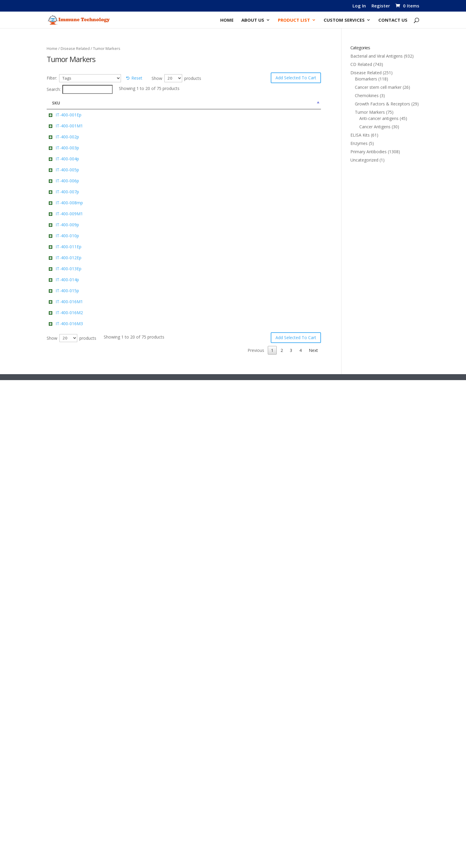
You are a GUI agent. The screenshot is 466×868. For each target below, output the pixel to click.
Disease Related (75, 48)
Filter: (52, 78)
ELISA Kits (360, 135)
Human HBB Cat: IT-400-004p (138, 256)
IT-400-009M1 (63, 436)
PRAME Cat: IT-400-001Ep (134, 115)
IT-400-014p (61, 649)
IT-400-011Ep (63, 541)
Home (227, 20)
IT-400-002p (61, 184)
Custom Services (344, 20)
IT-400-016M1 (63, 721)
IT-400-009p (61, 470)
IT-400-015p (61, 685)
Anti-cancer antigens (379, 118)
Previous (256, 838)
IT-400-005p (61, 292)
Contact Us (393, 20)
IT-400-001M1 (63, 151)
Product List (294, 20)
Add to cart (267, 128)
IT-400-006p (61, 328)
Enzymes (359, 143)
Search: (80, 89)
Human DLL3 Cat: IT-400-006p (139, 328)
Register (381, 6)
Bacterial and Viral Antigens (377, 56)
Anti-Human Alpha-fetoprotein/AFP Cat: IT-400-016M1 (137, 727)
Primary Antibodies (369, 152)
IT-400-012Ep (63, 577)
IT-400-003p (61, 220)
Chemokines (367, 95)
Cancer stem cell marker (378, 87)
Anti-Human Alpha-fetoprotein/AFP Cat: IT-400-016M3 (137, 795)
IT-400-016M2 (63, 755)
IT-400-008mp (63, 400)
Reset (137, 78)
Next (313, 838)
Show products (176, 78)
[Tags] (90, 78)
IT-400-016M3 (63, 789)
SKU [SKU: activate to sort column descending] (56, 103)
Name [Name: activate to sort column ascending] (116, 103)
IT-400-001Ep (63, 115)
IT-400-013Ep (63, 613)
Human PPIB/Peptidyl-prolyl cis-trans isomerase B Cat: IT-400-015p (139, 691)
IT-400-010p (61, 506)
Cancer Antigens (375, 127)
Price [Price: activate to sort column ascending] (306, 103)
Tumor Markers (370, 112)
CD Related (361, 64)
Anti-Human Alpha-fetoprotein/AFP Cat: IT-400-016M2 (137, 761)
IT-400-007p (61, 364)
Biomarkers (366, 79)
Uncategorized (364, 160)
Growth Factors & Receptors (382, 104)
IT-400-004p (61, 256)
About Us (253, 20)
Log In (359, 6)
